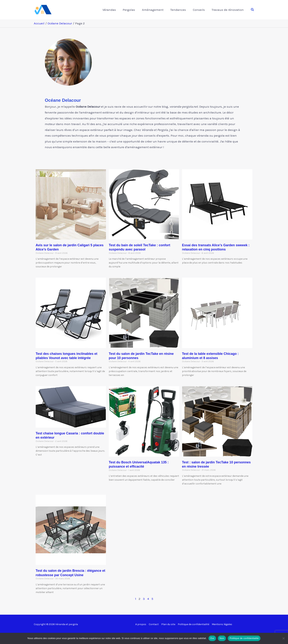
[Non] (283, 638)
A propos (141, 624)
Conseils (200, 10)
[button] (253, 10)
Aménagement (155, 10)
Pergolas (132, 10)
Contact (154, 624)
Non (222, 638)
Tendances (180, 10)
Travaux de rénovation (228, 10)
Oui (212, 638)
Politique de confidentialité (193, 624)
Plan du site (168, 624)
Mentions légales (222, 624)
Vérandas (113, 10)
